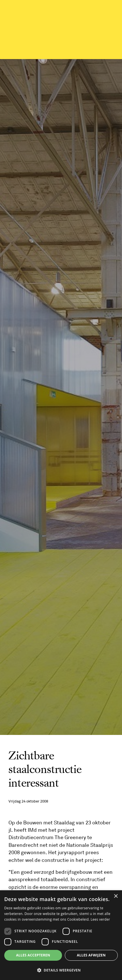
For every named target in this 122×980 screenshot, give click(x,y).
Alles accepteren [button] (33, 955)
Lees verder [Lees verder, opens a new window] (100, 919)
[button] (61, 970)
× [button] (116, 896)
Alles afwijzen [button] (91, 955)
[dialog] (61, 935)
